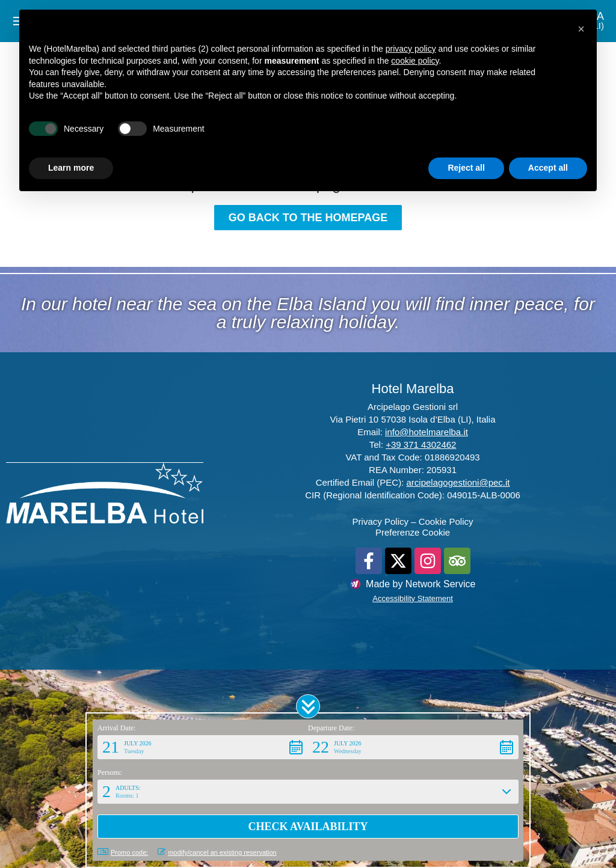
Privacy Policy (380, 521)
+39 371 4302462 (421, 445)
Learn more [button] (71, 168)
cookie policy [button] (415, 61)
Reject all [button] (466, 168)
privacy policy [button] (411, 49)
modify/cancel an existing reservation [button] (217, 852)
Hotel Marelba (413, 389)
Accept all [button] (548, 168)
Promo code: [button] (123, 852)
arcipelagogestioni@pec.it (458, 482)
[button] (308, 706)
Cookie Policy (446, 521)
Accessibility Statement (413, 598)
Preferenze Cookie (413, 532)
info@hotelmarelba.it (427, 432)
